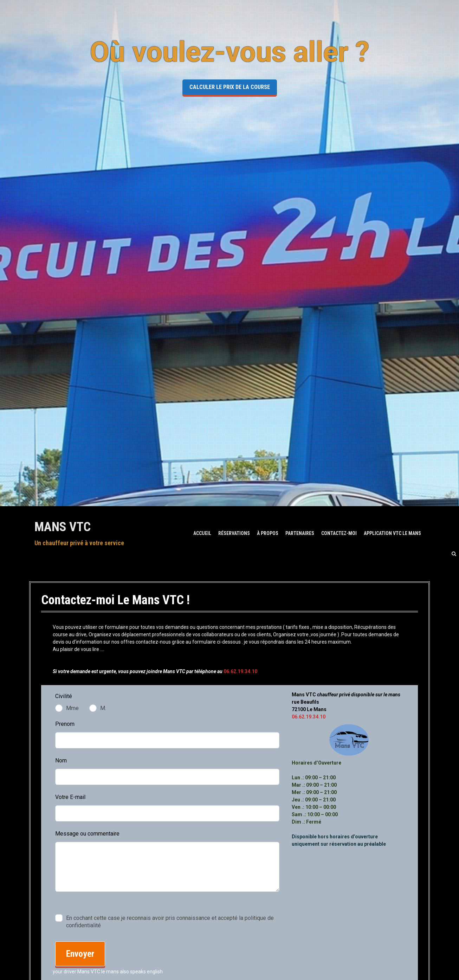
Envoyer (80, 954)
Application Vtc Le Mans (392, 533)
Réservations (234, 533)
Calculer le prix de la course (230, 87)
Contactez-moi (339, 533)
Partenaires (300, 533)
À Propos (268, 533)
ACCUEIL (202, 533)
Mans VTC (63, 527)
